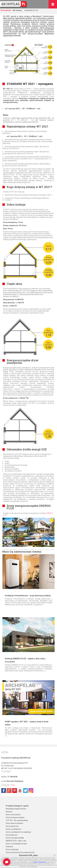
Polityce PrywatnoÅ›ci (40, 862)
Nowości (9, 812)
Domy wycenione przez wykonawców (20, 852)
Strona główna (6, 10)
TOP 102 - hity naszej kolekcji (17, 820)
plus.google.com (9, 791)
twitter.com (25, 791)
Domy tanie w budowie (14, 823)
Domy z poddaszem (13, 829)
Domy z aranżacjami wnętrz (16, 844)
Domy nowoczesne (13, 815)
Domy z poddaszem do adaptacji (18, 832)
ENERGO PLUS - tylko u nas (16, 841)
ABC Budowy (17, 10)
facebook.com (4, 791)
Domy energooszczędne (15, 817)
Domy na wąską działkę (15, 838)
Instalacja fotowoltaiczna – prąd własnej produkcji (28, 596)
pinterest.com (15, 791)
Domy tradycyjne (12, 849)
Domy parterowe (12, 826)
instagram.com (31, 791)
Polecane (9, 847)
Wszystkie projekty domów (16, 809)
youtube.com (20, 791)
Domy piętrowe (12, 835)
